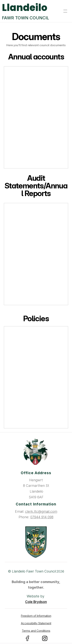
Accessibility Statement (36, 623)
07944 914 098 (42, 517)
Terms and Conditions (36, 631)
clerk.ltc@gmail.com (41, 511)
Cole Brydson (36, 602)
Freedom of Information (36, 616)
